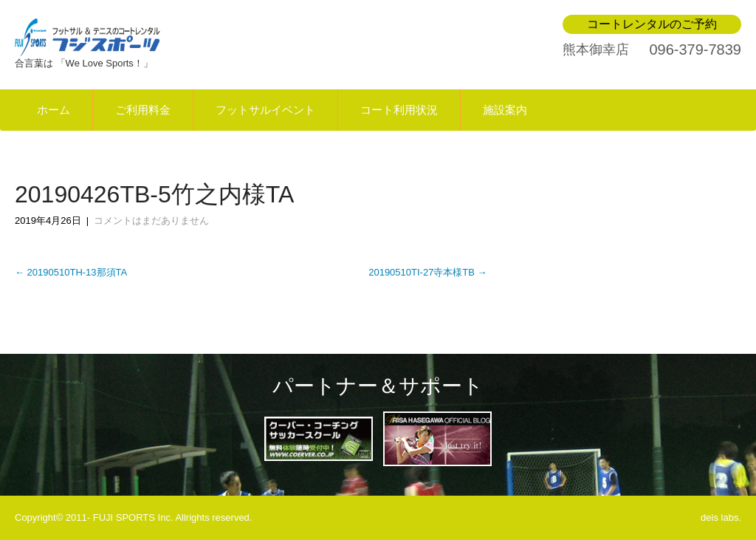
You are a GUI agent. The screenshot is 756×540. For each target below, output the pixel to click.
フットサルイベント (265, 110)
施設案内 (505, 110)
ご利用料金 (143, 110)
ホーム (54, 110)
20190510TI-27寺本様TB (427, 272)
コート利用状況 (399, 110)
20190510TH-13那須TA (71, 272)
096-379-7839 (695, 49)
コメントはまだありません (151, 221)
